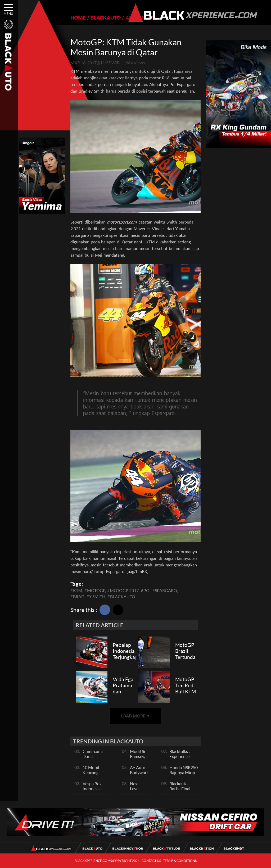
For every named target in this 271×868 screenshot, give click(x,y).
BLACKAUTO (106, 18)
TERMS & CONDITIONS (180, 861)
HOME (78, 18)
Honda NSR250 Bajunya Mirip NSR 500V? (184, 772)
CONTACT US (151, 861)
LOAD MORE (135, 716)
